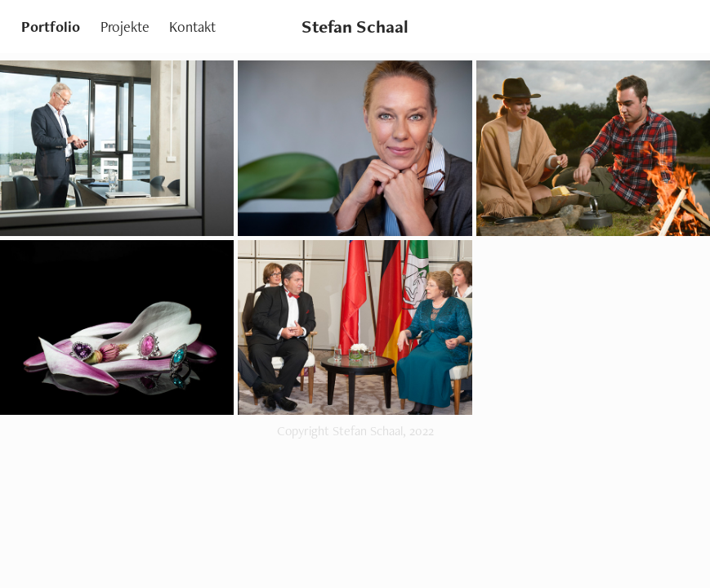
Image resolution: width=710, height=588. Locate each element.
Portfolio (51, 27)
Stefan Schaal (355, 27)
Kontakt (192, 27)
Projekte (125, 27)
